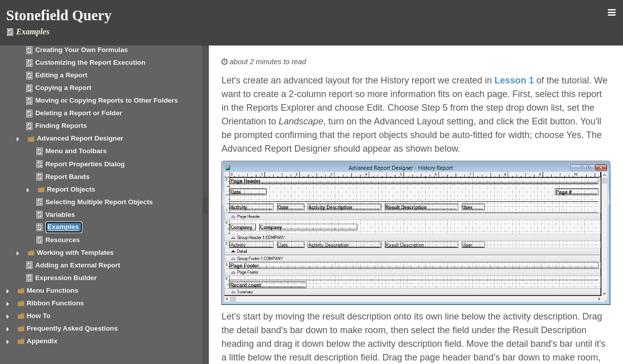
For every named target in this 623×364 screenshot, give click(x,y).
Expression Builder (66, 278)
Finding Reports (61, 126)
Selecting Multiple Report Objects (99, 202)
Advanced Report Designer (80, 138)
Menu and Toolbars (76, 151)
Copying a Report (63, 88)
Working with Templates (75, 253)
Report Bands (68, 177)
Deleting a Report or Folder (79, 113)
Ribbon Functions (55, 303)
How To (39, 316)
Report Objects (71, 189)
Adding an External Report (78, 265)
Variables (60, 215)
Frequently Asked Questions (72, 328)
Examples (63, 227)
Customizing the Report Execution (91, 62)
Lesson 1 (514, 80)
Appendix (42, 341)
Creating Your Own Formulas (82, 50)
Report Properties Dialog (85, 164)
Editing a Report (61, 75)
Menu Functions (53, 290)
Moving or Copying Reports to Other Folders (107, 100)
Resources (63, 240)
